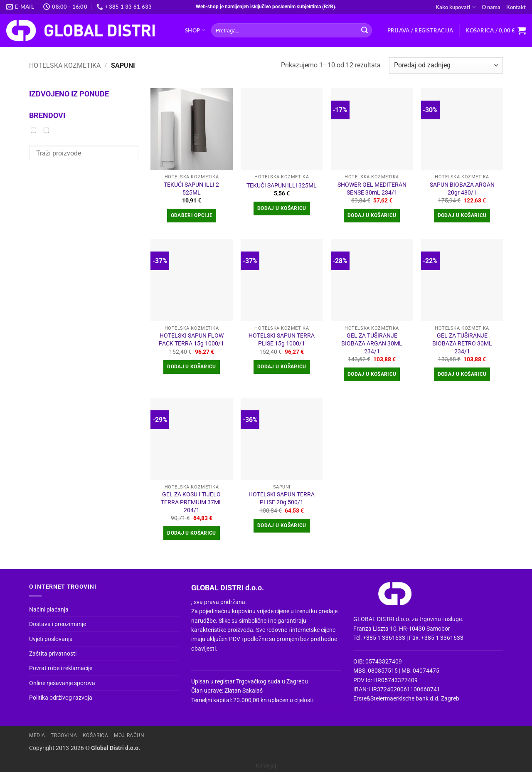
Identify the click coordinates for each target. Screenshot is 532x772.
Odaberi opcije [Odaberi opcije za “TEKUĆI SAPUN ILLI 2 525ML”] (192, 215)
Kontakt (516, 7)
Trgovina (64, 735)
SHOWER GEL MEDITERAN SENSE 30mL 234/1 (372, 189)
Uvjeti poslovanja (51, 639)
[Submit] (365, 30)
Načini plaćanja (49, 609)
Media (37, 735)
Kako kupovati (456, 7)
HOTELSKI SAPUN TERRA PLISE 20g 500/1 (282, 498)
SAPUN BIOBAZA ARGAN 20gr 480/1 (462, 189)
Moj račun (129, 735)
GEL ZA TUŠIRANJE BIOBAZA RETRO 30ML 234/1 (462, 343)
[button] (420, 30)
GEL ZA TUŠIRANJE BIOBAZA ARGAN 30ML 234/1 (372, 343)
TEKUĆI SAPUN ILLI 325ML (282, 186)
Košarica (96, 735)
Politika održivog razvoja (61, 698)
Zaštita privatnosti (53, 654)
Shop (195, 30)
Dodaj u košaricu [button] (282, 208)
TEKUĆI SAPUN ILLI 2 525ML (191, 189)
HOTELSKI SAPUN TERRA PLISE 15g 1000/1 (282, 340)
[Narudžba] (446, 65)
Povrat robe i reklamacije (61, 668)
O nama (491, 7)
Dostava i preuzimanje (58, 624)
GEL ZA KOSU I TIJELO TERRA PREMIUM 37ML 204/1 (192, 502)
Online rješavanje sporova (62, 683)
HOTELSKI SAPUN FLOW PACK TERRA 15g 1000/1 (191, 340)
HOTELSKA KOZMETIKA (65, 65)
